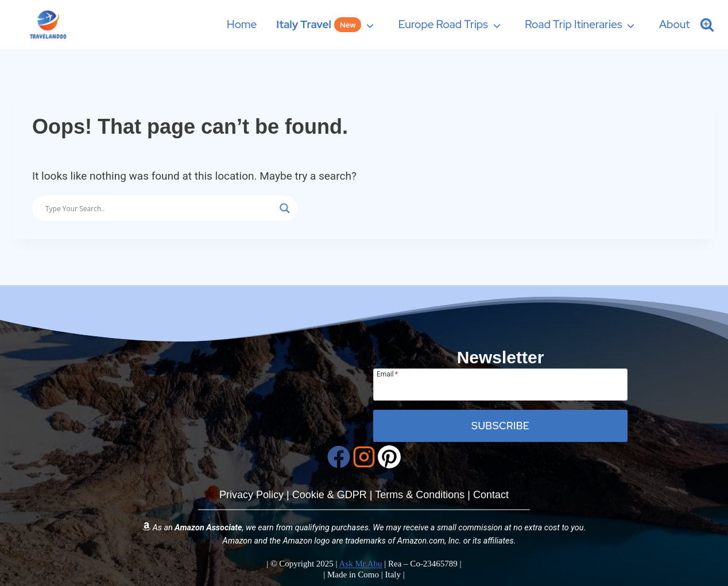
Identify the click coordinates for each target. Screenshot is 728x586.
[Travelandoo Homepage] (228, 366)
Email (387, 374)
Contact (491, 495)
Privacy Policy (251, 495)
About (675, 24)
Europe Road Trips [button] (443, 24)
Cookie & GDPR (330, 495)
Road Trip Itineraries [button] (573, 24)
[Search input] (160, 208)
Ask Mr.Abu (361, 564)
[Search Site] (707, 24)
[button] (328, 24)
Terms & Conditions (420, 495)
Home (242, 24)
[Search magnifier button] (285, 208)
